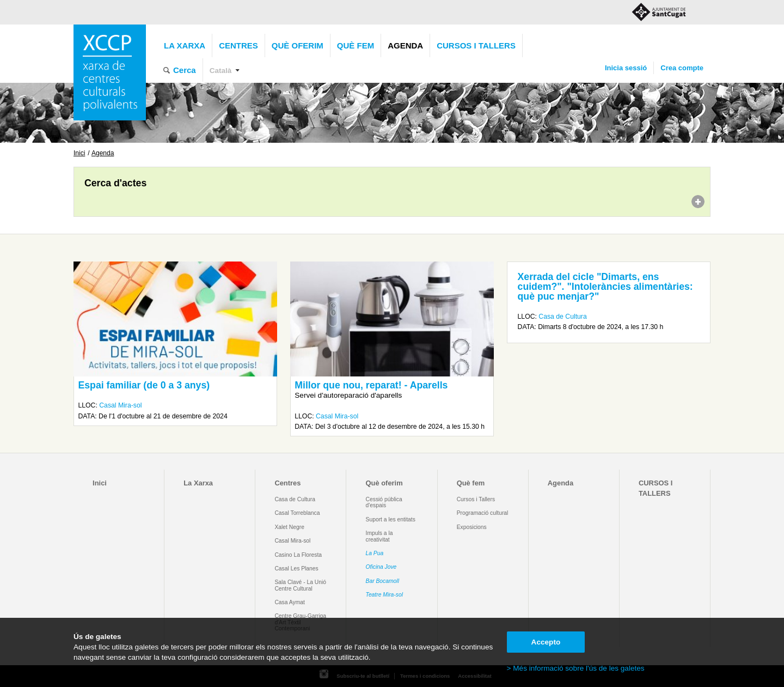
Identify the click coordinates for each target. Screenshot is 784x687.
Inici (79, 153)
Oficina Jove (381, 567)
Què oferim (298, 45)
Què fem (356, 45)
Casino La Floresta (298, 555)
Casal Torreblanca (297, 513)
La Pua (375, 553)
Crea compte (682, 68)
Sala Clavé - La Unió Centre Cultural (300, 585)
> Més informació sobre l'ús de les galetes (576, 668)
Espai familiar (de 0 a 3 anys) (144, 385)
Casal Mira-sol (120, 405)
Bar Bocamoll (382, 581)
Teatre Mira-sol (385, 595)
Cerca (185, 70)
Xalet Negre (289, 527)
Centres (238, 45)
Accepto (546, 642)
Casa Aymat (290, 602)
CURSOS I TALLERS (476, 45)
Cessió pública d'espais (384, 502)
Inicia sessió (626, 68)
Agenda (405, 45)
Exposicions (472, 527)
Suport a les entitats (391, 519)
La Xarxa (185, 45)
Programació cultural (483, 513)
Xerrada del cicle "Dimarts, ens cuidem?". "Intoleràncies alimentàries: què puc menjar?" (605, 286)
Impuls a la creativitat (379, 536)
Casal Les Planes (296, 569)
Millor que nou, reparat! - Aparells (371, 385)
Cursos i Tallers (476, 499)
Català (221, 71)
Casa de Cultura (562, 317)
